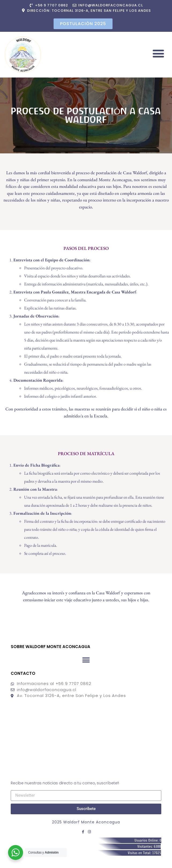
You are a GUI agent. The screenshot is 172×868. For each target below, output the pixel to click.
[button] (158, 53)
